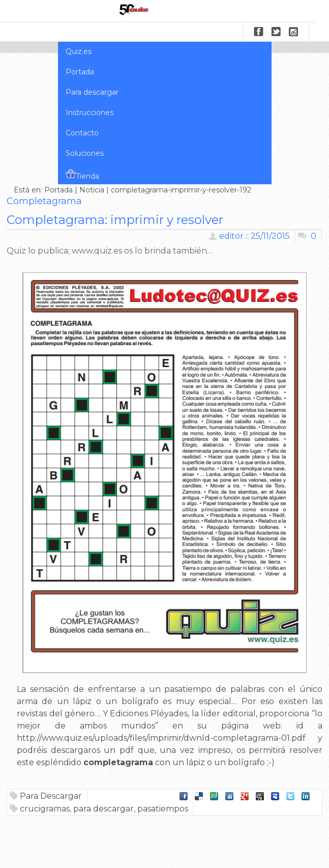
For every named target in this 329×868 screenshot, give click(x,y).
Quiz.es (79, 51)
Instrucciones (89, 113)
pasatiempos (163, 809)
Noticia (92, 190)
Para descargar (92, 92)
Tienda (82, 175)
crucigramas (45, 809)
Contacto (82, 133)
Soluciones (85, 153)
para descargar (103, 809)
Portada (80, 72)
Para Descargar (51, 796)
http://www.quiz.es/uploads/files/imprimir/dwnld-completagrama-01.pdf (161, 738)
